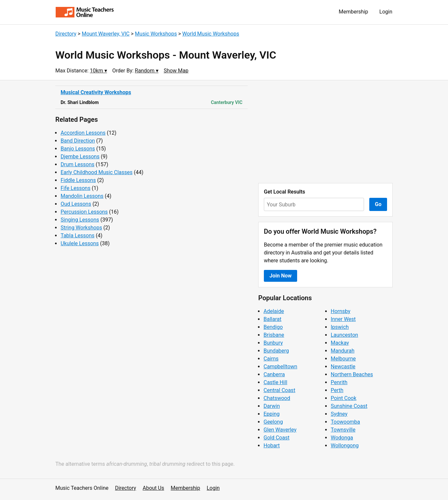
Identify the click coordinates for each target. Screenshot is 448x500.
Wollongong (345, 446)
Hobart (272, 446)
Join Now (280, 276)
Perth (337, 390)
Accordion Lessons (83, 133)
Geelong (273, 422)
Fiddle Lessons (78, 180)
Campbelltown (280, 367)
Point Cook (344, 398)
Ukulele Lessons (80, 243)
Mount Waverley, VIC (106, 34)
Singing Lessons (80, 220)
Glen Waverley (280, 430)
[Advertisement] (325, 132)
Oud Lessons (76, 204)
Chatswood (277, 398)
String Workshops (81, 228)
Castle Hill (275, 382)
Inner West (343, 319)
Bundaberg (276, 351)
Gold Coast (277, 438)
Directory (66, 34)
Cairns (271, 359)
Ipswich (340, 327)
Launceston (344, 335)
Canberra (274, 374)
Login (386, 12)
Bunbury (273, 343)
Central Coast (279, 390)
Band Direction (78, 141)
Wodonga (342, 438)
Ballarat (272, 319)
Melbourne (343, 359)
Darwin (272, 406)
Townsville (343, 430)
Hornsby (341, 311)
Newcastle (343, 367)
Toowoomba (345, 422)
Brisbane (274, 335)
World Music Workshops (211, 34)
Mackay (340, 343)
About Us (153, 488)
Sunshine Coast (349, 406)
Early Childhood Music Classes (97, 172)
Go (378, 204)
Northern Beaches (352, 374)
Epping (272, 414)
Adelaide (274, 311)
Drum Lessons (78, 164)
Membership (353, 12)
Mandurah (343, 351)
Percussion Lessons (84, 212)
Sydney (339, 414)
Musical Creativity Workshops (96, 92)
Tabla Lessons (78, 236)
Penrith (339, 382)
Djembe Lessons (80, 157)
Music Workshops (156, 34)
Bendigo (273, 327)
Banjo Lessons (78, 149)
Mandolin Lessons (82, 196)
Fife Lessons (75, 188)
